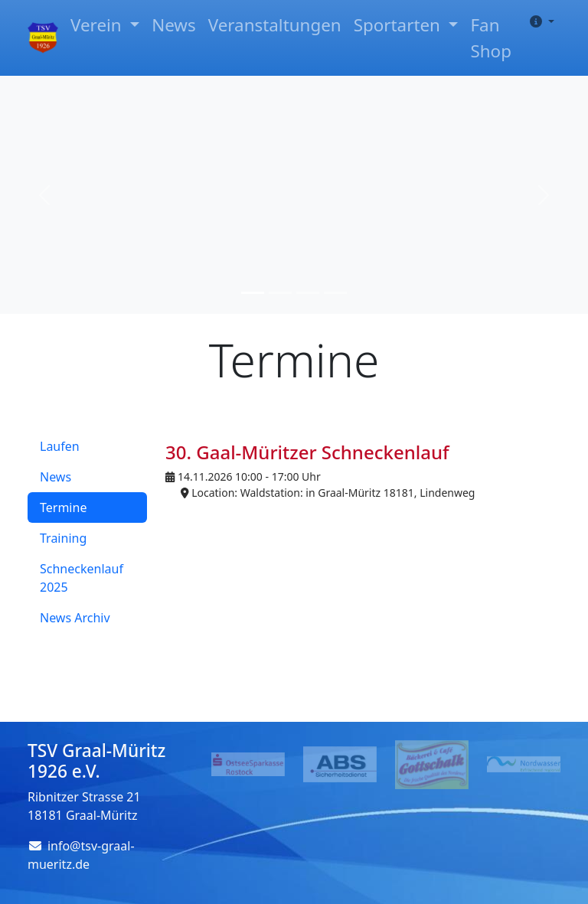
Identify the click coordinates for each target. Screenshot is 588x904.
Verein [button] (98, 25)
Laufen (60, 446)
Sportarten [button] (399, 25)
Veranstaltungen (275, 25)
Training (63, 538)
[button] (539, 21)
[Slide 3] (308, 293)
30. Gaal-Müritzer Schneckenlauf (307, 452)
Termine (63, 507)
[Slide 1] (253, 293)
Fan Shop (490, 38)
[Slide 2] (280, 293)
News (174, 25)
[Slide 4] (335, 293)
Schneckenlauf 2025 (82, 578)
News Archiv (75, 618)
